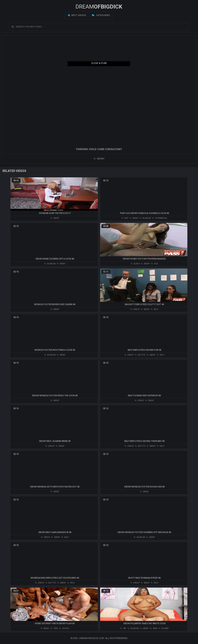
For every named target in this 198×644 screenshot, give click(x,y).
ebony (99, 159)
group (135, 309)
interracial (160, 218)
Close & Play (99, 63)
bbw (154, 628)
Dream (99, 7)
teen (54, 628)
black (135, 264)
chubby (164, 628)
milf (155, 309)
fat (123, 628)
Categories (101, 15)
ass (125, 218)
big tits (140, 355)
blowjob (145, 218)
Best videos (77, 15)
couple (64, 628)
